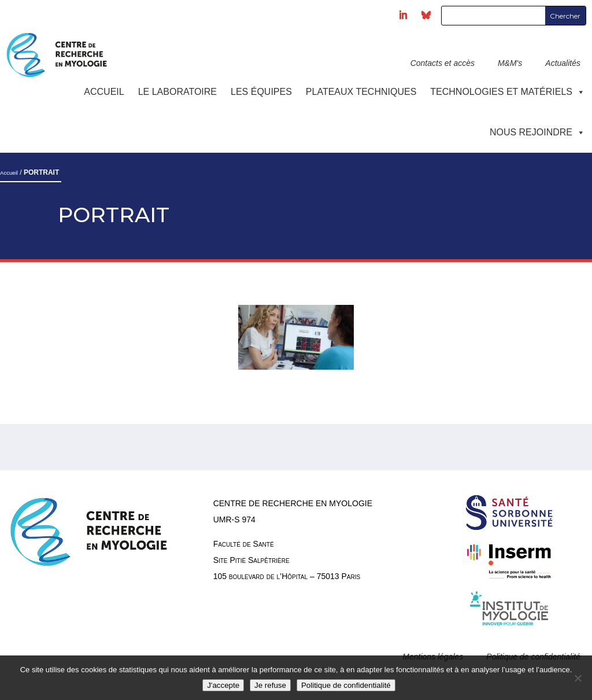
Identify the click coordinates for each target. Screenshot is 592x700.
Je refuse (270, 685)
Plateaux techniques (361, 92)
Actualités (563, 63)
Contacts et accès (443, 63)
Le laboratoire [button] (177, 92)
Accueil (104, 92)
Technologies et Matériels (508, 92)
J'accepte (223, 685)
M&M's (510, 63)
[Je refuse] (578, 678)
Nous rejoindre (537, 132)
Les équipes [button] (261, 92)
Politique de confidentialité (346, 685)
